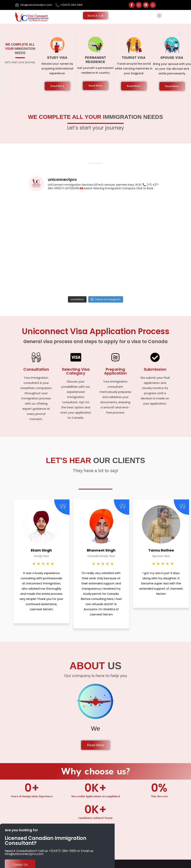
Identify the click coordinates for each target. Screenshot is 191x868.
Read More (57, 86)
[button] (159, 16)
